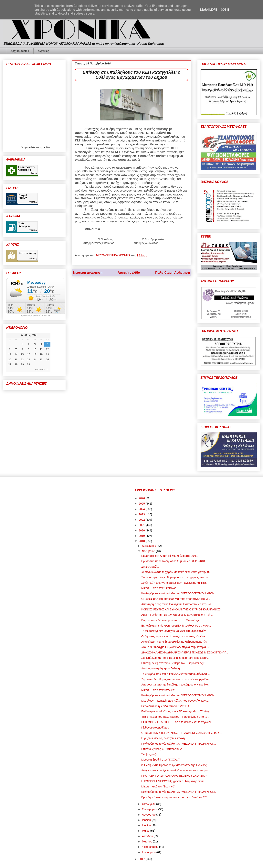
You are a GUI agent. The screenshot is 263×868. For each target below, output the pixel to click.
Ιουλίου (147, 820)
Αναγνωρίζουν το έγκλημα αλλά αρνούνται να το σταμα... (176, 770)
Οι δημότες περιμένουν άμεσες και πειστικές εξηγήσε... (174, 636)
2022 (142, 520)
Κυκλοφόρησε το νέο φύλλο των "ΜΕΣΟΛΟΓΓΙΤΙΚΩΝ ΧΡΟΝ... (179, 593)
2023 (142, 514)
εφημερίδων (45, 147)
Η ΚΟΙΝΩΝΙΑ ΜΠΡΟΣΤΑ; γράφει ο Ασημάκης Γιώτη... (174, 781)
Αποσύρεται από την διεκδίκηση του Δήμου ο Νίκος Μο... (176, 684)
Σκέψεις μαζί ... (150, 567)
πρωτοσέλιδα (30, 147)
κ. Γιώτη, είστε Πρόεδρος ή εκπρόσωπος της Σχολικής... (175, 765)
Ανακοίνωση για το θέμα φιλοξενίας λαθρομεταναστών (174, 642)
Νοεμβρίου (149, 551)
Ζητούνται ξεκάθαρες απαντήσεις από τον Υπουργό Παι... (176, 679)
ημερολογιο (42, 369)
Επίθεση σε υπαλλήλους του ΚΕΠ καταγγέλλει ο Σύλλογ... (176, 711)
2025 (142, 504)
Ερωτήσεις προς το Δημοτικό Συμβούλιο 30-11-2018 (173, 561)
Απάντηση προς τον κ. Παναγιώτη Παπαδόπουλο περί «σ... (177, 604)
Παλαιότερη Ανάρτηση (173, 273)
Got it (225, 10)
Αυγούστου (149, 815)
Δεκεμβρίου (149, 546)
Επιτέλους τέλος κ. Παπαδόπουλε (162, 749)
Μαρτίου (147, 841)
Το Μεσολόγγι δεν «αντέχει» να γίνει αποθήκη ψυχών (174, 631)
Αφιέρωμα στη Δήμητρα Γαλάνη (161, 668)
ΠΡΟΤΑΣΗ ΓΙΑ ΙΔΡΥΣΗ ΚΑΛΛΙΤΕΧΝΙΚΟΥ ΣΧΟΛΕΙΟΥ (174, 776)
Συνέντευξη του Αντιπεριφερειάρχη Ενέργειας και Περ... (175, 583)
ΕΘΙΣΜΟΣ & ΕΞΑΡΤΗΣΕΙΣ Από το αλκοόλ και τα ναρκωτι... (177, 722)
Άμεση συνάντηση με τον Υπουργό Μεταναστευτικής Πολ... (177, 615)
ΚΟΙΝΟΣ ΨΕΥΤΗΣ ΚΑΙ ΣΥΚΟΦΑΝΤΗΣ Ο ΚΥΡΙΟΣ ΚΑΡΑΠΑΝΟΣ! (181, 609)
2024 (142, 509)
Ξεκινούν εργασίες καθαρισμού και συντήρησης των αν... (176, 577)
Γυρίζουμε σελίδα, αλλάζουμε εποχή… (164, 738)
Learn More (208, 10)
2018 (142, 541)
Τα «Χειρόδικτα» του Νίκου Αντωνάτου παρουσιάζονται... (176, 674)
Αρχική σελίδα (20, 51)
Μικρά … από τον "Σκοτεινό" (159, 588)
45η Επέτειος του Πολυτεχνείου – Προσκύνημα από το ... (176, 717)
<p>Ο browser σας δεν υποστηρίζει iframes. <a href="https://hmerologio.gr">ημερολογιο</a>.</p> (28, 352)
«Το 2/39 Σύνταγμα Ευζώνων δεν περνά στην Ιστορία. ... (175, 647)
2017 (142, 859)
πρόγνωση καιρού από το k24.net (36, 316)
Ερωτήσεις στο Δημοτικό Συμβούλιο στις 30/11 (169, 556)
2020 (142, 530)
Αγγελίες (43, 51)
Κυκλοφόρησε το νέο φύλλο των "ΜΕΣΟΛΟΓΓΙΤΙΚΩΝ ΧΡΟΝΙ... (179, 792)
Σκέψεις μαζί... (150, 754)
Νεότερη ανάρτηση (88, 273)
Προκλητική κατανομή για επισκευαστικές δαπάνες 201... (176, 797)
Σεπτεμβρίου (150, 809)
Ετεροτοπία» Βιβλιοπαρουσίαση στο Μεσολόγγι (170, 620)
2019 (142, 536)
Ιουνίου (147, 825)
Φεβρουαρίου (150, 847)
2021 (142, 525)
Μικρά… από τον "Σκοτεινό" (158, 786)
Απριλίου (148, 836)
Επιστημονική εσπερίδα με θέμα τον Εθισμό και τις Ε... (174, 663)
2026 (142, 498)
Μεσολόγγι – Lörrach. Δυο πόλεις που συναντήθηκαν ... (175, 701)
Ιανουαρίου (149, 852)
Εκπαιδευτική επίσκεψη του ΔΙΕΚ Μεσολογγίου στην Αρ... (176, 626)
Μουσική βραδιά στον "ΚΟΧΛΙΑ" (161, 760)
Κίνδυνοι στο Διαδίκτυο (155, 728)
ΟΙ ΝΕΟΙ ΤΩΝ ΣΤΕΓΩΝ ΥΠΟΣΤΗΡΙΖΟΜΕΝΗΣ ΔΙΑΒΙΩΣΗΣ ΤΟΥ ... (182, 733)
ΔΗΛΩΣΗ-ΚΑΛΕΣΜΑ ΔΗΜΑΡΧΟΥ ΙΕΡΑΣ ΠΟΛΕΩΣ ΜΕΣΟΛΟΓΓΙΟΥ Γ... (185, 652)
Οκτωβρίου (149, 804)
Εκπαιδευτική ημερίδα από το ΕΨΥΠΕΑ (165, 706)
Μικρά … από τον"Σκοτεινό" (158, 690)
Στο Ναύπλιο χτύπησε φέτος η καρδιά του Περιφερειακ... (175, 658)
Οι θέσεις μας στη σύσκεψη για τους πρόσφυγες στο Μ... (176, 599)
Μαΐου (146, 831)
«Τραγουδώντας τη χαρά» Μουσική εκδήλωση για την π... (176, 572)
